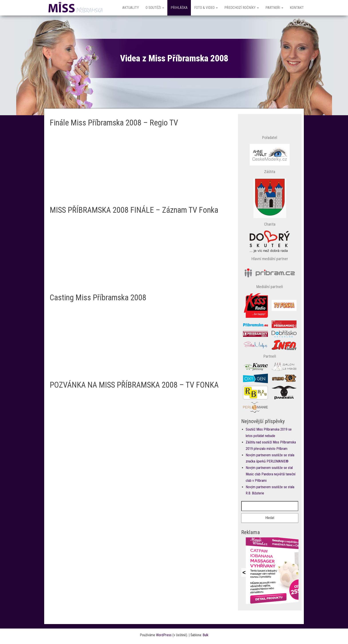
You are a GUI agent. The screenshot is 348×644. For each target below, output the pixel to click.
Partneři (274, 8)
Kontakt (297, 8)
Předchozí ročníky (242, 8)
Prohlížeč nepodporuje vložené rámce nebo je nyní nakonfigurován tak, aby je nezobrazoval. (270, 571)
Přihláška (179, 8)
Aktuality (131, 8)
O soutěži (155, 8)
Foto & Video (206, 8)
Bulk (206, 635)
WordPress (164, 635)
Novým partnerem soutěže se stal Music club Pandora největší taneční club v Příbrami (271, 474)
